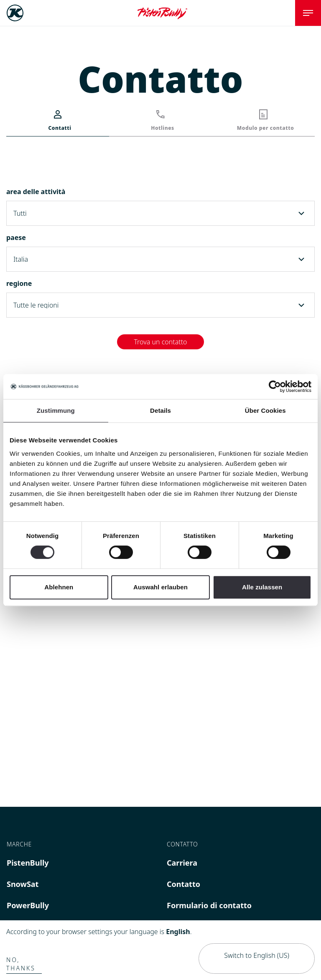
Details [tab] (160, 410)
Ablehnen (59, 587)
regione (19, 283)
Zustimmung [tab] (56, 410)
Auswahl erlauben (160, 587)
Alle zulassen (262, 587)
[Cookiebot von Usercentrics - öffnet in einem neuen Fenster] (275, 386)
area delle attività (36, 192)
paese (16, 237)
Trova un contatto (160, 342)
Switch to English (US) (257, 955)
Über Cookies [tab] (265, 410)
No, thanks (21, 964)
